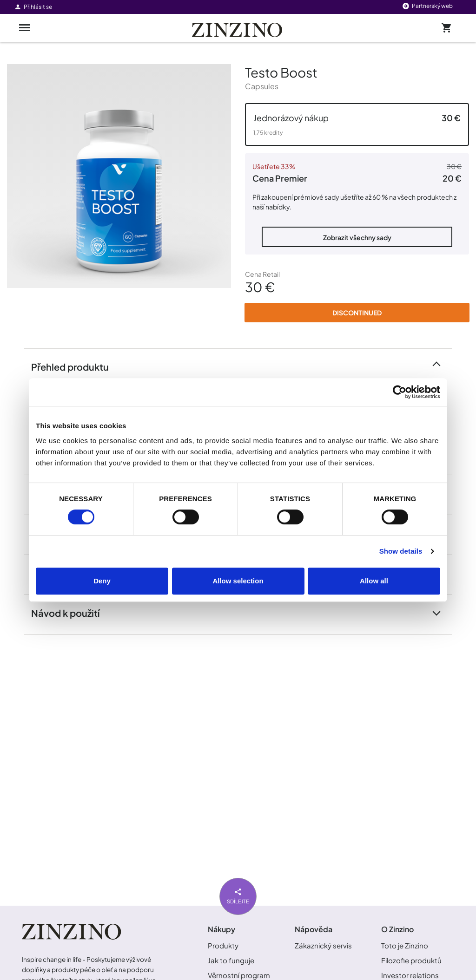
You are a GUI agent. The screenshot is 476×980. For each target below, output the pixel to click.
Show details (401, 551)
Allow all (374, 581)
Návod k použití (71, 612)
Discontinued (357, 313)
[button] (357, 124)
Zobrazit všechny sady (357, 237)
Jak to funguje (231, 960)
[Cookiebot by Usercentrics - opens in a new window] (400, 392)
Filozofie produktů (411, 960)
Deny (102, 581)
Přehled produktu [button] (76, 366)
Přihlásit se (33, 7)
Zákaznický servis (323, 945)
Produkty (223, 945)
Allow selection (238, 581)
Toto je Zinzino (405, 945)
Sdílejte (238, 895)
